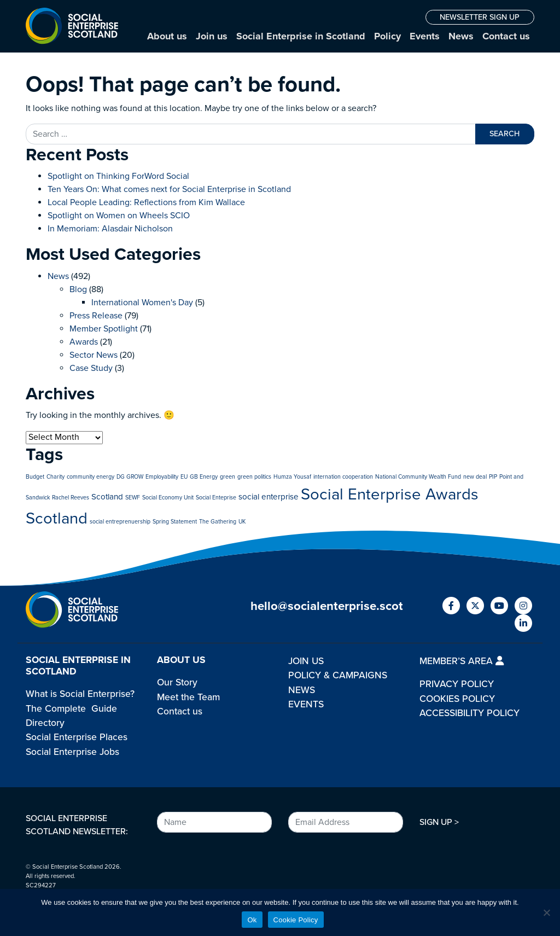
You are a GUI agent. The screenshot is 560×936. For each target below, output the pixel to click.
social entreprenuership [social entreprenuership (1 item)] (120, 522)
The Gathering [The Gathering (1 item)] (218, 522)
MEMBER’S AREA (462, 661)
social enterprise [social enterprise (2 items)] (269, 497)
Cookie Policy (296, 920)
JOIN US (306, 661)
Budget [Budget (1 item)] (35, 477)
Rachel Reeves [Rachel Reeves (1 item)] (71, 498)
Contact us (506, 36)
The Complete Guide (71, 709)
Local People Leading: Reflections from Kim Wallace (146, 202)
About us (167, 36)
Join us (212, 36)
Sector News (94, 355)
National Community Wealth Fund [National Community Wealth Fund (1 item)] (418, 477)
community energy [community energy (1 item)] (91, 477)
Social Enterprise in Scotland (301, 36)
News (461, 36)
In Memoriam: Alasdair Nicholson (110, 229)
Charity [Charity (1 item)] (56, 477)
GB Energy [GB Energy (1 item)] (204, 477)
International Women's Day (142, 303)
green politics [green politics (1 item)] (254, 477)
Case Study (91, 368)
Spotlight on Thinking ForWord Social (118, 176)
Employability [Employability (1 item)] (162, 477)
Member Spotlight (104, 329)
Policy (387, 36)
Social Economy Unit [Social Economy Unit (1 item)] (168, 498)
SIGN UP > (439, 822)
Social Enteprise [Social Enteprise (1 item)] (216, 498)
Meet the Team (188, 697)
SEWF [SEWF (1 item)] (133, 498)
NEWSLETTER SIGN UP (480, 17)
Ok (252, 920)
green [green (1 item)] (227, 477)
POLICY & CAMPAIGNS (338, 675)
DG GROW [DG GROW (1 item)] (130, 477)
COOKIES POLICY (457, 699)
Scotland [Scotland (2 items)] (107, 497)
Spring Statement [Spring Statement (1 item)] (175, 522)
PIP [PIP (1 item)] (493, 477)
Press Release (96, 316)
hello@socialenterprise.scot (327, 606)
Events (425, 36)
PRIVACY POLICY (457, 684)
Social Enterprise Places (77, 737)
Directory (45, 723)
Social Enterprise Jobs (72, 752)
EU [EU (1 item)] (184, 477)
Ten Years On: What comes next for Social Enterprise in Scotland (169, 189)
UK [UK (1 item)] (242, 522)
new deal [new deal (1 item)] (475, 477)
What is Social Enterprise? (80, 694)
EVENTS (306, 704)
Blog (78, 289)
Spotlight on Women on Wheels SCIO (119, 216)
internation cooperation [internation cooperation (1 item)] (343, 477)
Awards (84, 342)
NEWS (302, 690)
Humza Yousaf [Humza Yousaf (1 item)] (292, 477)
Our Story (177, 682)
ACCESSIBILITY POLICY (469, 713)
